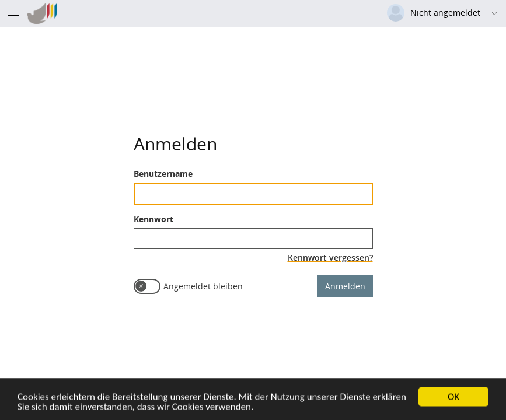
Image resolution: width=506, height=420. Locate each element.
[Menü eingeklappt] (13, 13)
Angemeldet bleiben (203, 286)
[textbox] (253, 193)
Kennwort (153, 218)
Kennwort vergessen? (330, 257)
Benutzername (163, 173)
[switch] (147, 286)
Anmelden (345, 286)
